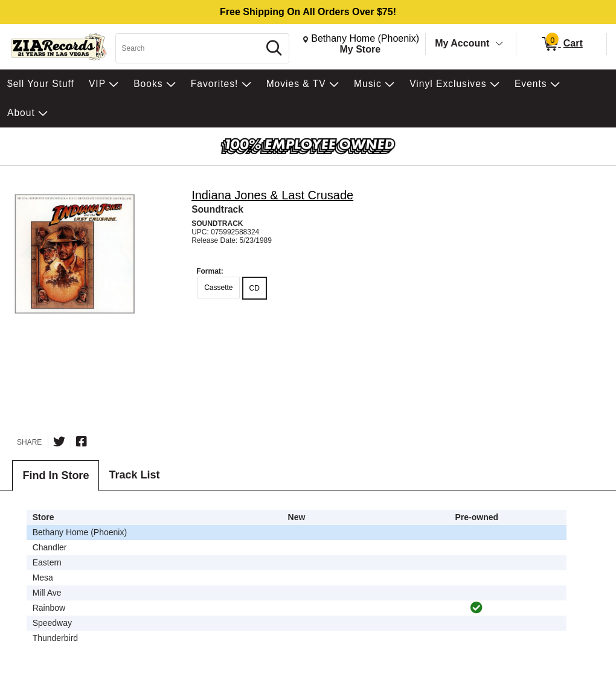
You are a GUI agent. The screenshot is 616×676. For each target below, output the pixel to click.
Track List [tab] (134, 475)
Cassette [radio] (218, 288)
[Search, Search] (189, 48)
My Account (462, 43)
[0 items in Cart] (561, 44)
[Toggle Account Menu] (499, 44)
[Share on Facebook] (82, 442)
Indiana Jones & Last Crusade (272, 195)
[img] (476, 608)
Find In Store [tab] (56, 475)
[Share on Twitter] (59, 442)
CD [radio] (255, 288)
